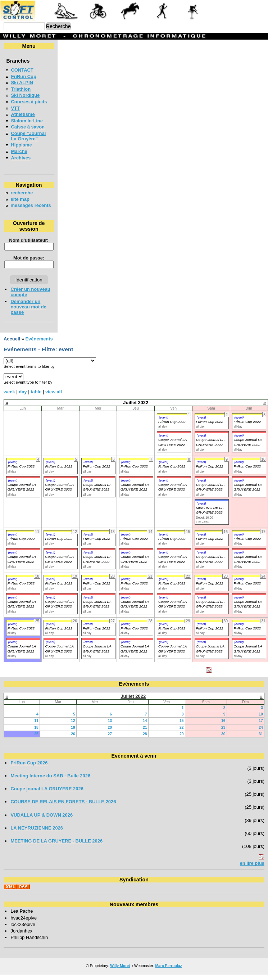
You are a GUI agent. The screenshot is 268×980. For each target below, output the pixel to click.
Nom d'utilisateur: (28, 246)
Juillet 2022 (133, 702)
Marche (19, 151)
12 (73, 726)
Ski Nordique (25, 95)
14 (145, 726)
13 (110, 726)
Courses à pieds (29, 102)
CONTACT (22, 70)
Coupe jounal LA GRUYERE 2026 (47, 794)
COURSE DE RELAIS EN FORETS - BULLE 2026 (63, 807)
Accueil (12, 344)
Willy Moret (120, 971)
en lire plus (252, 869)
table (36, 397)
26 (73, 739)
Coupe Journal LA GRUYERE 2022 (22, 492)
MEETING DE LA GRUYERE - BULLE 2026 (56, 846)
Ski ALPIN (22, 83)
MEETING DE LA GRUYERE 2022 (210, 515)
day (23, 397)
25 (36, 739)
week (9, 397)
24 (261, 733)
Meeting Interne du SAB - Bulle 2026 (50, 781)
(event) (164, 423)
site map (20, 199)
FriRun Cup (24, 76)
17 (261, 726)
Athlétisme (23, 114)
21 (145, 733)
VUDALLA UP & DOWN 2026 (42, 820)
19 (73, 733)
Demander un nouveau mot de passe (28, 312)
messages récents (22, 208)
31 (261, 739)
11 (36, 726)
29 (182, 739)
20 (110, 733)
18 (36, 733)
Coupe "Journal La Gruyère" (28, 136)
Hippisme (21, 145)
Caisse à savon (28, 127)
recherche (22, 193)
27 (110, 739)
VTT (15, 108)
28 (145, 739)
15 (182, 726)
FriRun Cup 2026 (29, 768)
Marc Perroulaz (168, 971)
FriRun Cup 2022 (172, 427)
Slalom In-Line (27, 121)
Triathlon (21, 89)
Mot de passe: (28, 263)
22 (182, 733)
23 (223, 733)
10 (261, 720)
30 (223, 739)
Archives (21, 158)
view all (54, 397)
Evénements (39, 344)
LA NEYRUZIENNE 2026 (37, 833)
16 (223, 726)
